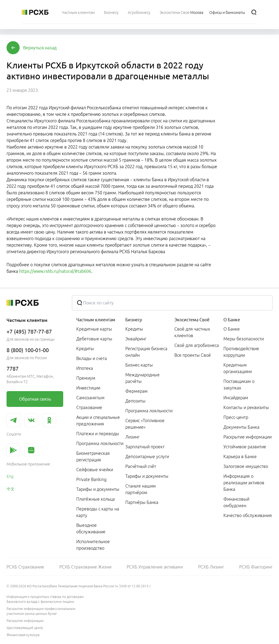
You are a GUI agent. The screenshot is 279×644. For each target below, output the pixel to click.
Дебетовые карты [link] (94, 339)
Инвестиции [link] (88, 388)
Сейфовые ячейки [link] (95, 470)
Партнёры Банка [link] (142, 502)
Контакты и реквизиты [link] (246, 407)
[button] (40, 48)
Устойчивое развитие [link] (245, 447)
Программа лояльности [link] (100, 443)
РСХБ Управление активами (155, 567)
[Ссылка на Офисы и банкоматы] (227, 12)
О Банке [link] (232, 329)
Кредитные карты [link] (94, 329)
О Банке (232, 320)
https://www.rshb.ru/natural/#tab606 (55, 271)
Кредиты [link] (85, 349)
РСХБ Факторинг (256, 567)
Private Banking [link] (91, 479)
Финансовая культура (23, 635)
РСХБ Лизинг (211, 567)
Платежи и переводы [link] (98, 434)
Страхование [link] (89, 407)
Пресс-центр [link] (236, 417)
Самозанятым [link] (90, 398)
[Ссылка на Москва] (197, 12)
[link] (35, 399)
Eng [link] (10, 476)
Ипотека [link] (85, 368)
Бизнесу (134, 320)
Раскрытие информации (25, 621)
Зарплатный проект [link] (145, 447)
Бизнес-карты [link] (139, 365)
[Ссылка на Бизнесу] (111, 12)
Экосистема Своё (192, 320)
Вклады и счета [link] (92, 358)
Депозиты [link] (135, 401)
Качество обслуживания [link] (248, 515)
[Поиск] (254, 12)
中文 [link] (11, 489)
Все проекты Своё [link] (193, 355)
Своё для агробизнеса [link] (197, 345)
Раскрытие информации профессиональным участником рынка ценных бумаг (41, 611)
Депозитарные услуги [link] (147, 456)
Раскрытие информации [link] (248, 437)
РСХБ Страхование (25, 567)
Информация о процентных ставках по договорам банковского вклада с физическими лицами (45, 599)
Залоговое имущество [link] (246, 466)
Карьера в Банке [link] (240, 456)
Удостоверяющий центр (25, 628)
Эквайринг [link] (136, 339)
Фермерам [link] (137, 391)
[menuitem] (78, 12)
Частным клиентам (96, 320)
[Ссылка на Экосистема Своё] (175, 12)
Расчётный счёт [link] (141, 466)
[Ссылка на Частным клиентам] (78, 12)
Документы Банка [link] (241, 427)
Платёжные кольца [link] (95, 499)
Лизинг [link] (132, 437)
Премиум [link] (86, 378)
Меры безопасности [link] (244, 339)
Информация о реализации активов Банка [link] (244, 483)
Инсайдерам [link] (236, 398)
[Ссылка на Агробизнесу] (139, 12)
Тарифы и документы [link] (98, 489)
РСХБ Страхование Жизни (85, 567)
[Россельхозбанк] (35, 12)
